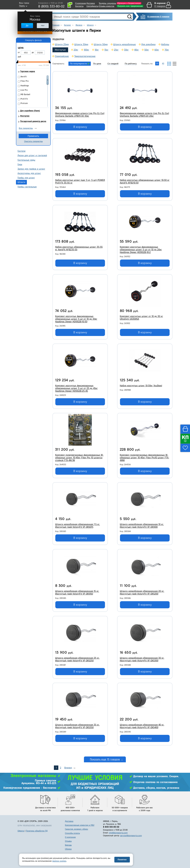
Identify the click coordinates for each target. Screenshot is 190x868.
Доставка (91, 3)
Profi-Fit (24, 99)
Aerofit (24, 77)
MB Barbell (25, 94)
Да (27, 26)
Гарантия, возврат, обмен (77, 829)
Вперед (68, 768)
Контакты (79, 6)
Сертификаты (92, 6)
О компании (81, 3)
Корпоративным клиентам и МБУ (80, 825)
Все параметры (26, 128)
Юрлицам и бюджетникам (129, 3)
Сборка (68, 849)
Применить (33, 136)
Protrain (24, 103)
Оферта (21, 831)
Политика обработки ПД (37, 831)
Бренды (68, 845)
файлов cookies (59, 861)
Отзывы (68, 841)
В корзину (80, 127)
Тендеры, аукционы (107, 3)
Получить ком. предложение (130, 6)
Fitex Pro (25, 81)
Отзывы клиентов (107, 6)
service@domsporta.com (131, 836)
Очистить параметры (33, 141)
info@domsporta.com (118, 833)
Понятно (122, 860)
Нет (43, 26)
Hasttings (25, 86)
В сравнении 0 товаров (158, 17)
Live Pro (24, 90)
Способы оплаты (72, 833)
